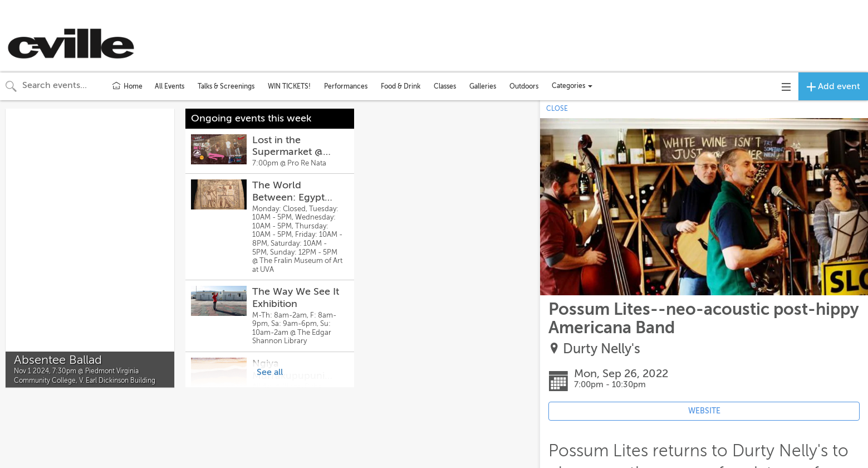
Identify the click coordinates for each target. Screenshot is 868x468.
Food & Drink (401, 86)
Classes (445, 86)
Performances (346, 86)
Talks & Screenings (226, 86)
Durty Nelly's (602, 349)
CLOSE (557, 109)
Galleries (483, 86)
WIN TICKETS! (289, 86)
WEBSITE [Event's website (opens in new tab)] (704, 411)
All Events (170, 86)
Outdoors (524, 86)
